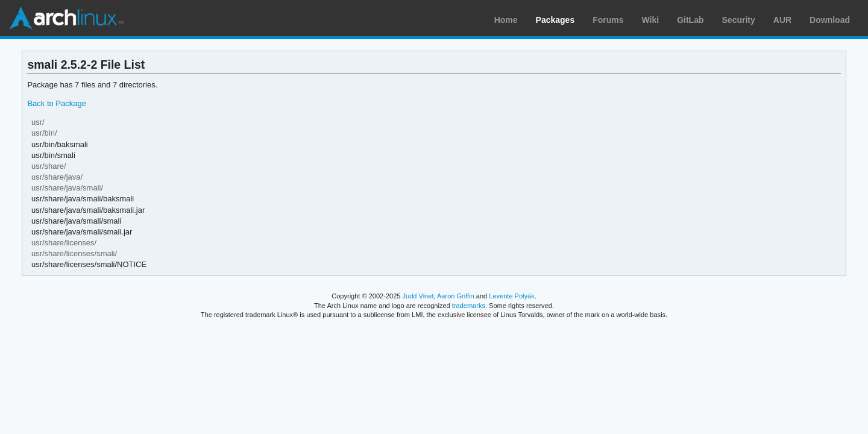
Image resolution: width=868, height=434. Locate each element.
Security (739, 20)
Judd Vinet (418, 296)
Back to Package (56, 103)
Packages (555, 20)
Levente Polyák (511, 296)
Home (506, 20)
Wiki (651, 20)
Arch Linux (66, 18)
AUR (782, 20)
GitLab (690, 20)
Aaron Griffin (456, 296)
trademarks (469, 306)
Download (830, 20)
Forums (608, 20)
